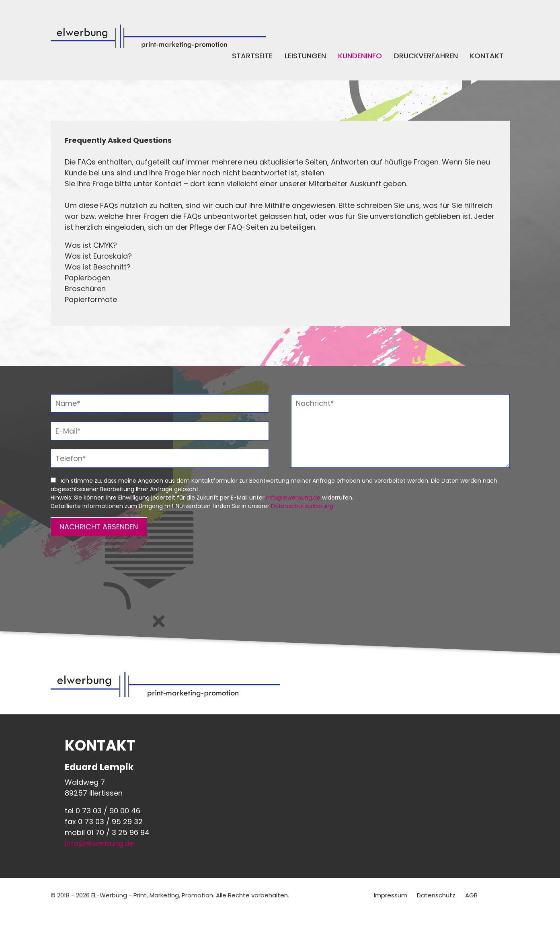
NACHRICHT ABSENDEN (99, 527)
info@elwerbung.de (293, 498)
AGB (471, 895)
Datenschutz (436, 895)
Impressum (391, 895)
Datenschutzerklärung (302, 506)
